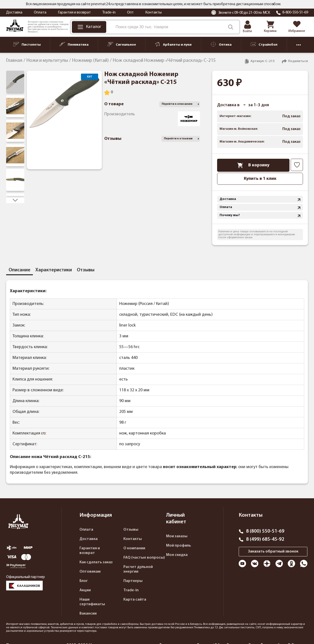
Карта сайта (135, 600)
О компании (134, 548)
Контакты (153, 13)
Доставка (14, 13)
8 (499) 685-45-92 (265, 539)
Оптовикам (90, 572)
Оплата (40, 13)
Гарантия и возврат (74, 13)
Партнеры (133, 581)
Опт (130, 13)
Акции (85, 590)
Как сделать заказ (96, 562)
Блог (84, 581)
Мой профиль (179, 546)
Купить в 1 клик (260, 179)
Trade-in (109, 13)
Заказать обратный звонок (273, 552)
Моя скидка (177, 555)
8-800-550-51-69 (295, 13)
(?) (43, 434)
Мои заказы (177, 536)
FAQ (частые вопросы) (144, 558)
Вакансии (88, 614)
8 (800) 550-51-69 (265, 531)
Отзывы (131, 530)
